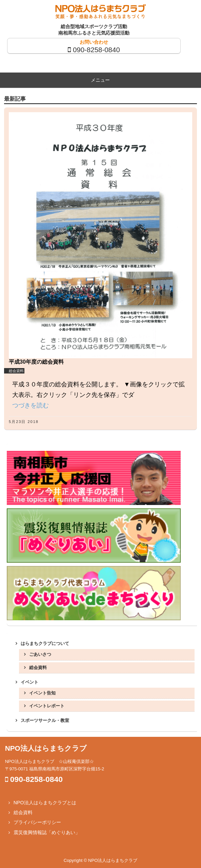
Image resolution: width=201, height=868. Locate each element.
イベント (29, 682)
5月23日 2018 (24, 422)
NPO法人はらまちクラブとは (45, 803)
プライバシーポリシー (37, 822)
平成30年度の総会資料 (36, 362)
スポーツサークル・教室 (45, 720)
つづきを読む (31, 405)
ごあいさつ (40, 654)
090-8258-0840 (96, 50)
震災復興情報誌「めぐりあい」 (47, 832)
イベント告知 (42, 693)
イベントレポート (47, 706)
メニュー (100, 80)
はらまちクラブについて (45, 643)
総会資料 (16, 371)
